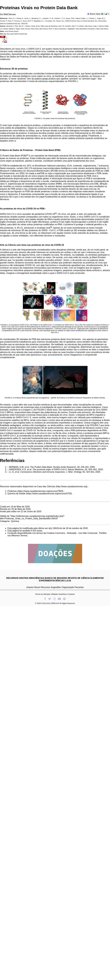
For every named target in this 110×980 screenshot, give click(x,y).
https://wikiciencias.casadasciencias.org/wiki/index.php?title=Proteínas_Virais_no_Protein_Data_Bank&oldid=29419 (32, 517)
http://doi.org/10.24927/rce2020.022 (15, 34)
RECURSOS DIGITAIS (17, 578)
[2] (56, 213)
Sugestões (56, 587)
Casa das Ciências (46, 486)
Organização (68, 587)
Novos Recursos (42, 587)
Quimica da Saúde (16, 494)
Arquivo (30, 587)
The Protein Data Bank (41, 467)
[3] (51, 227)
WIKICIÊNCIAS (37, 578)
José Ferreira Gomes (12, 31)
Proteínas (12, 491)
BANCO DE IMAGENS (56, 578)
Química (15, 521)
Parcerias (79, 587)
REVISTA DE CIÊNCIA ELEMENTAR (86, 578)
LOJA (68, 581)
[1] (27, 155)
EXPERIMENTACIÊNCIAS (52, 581)
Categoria (5, 521)
